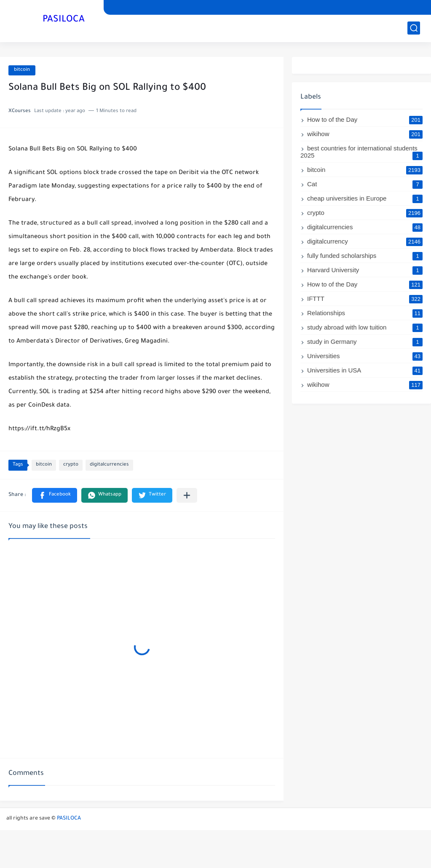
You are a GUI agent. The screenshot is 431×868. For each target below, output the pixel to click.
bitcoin (22, 70)
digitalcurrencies (109, 465)
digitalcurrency (365, 241)
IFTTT (365, 299)
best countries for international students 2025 (361, 152)
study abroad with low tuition (365, 327)
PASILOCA (64, 20)
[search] (414, 28)
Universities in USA (365, 370)
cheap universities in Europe (365, 198)
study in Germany (365, 342)
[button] (55, 495)
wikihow (365, 134)
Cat (365, 184)
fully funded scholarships (365, 256)
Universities (365, 356)
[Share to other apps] (187, 495)
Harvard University (365, 270)
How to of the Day (365, 119)
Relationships (365, 313)
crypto (71, 465)
